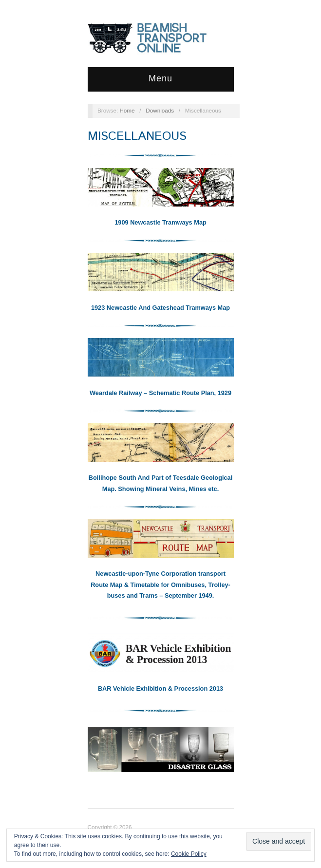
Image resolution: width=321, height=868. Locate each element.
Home (127, 110)
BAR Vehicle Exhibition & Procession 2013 (160, 689)
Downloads (160, 110)
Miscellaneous (137, 136)
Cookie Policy (189, 854)
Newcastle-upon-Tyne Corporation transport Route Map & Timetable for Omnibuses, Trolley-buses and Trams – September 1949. (160, 585)
